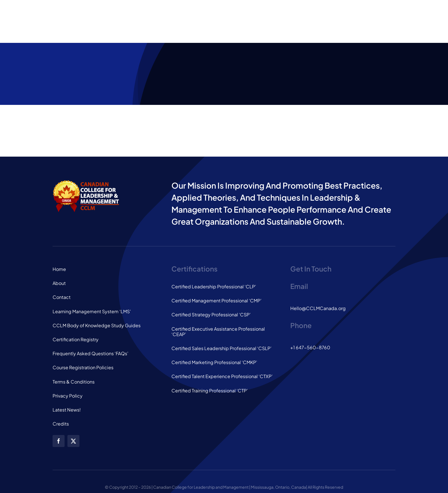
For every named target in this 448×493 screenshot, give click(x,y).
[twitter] (73, 441)
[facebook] (59, 441)
